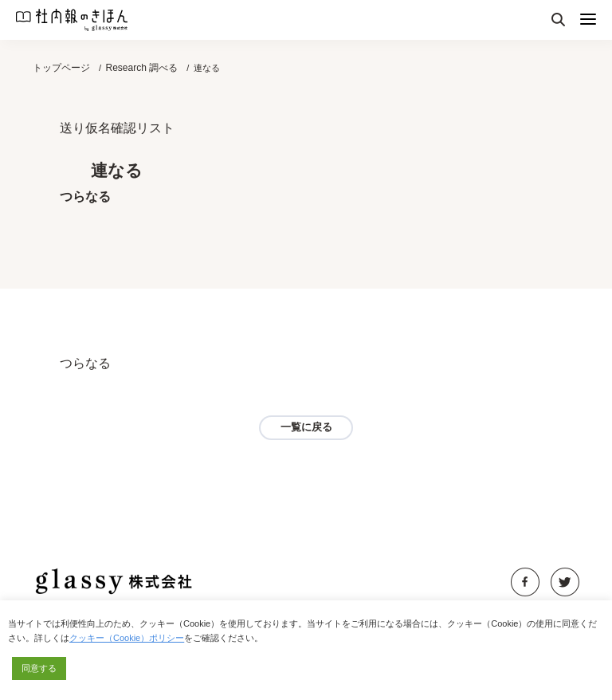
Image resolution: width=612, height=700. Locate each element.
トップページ (61, 68)
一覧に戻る (306, 427)
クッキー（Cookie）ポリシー (127, 638)
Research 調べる (141, 68)
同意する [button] (39, 668)
